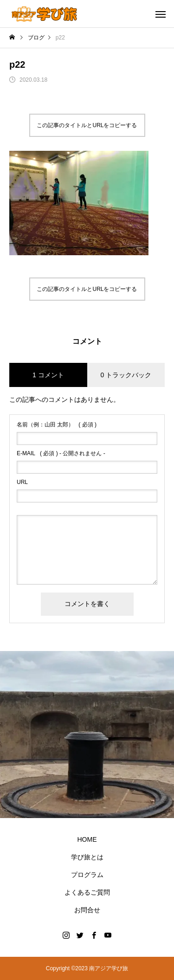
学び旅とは (87, 857)
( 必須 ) (57, 425)
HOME (87, 839)
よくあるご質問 (87, 892)
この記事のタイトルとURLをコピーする (87, 125)
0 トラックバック (126, 375)
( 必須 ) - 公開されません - (61, 453)
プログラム (87, 875)
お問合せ (87, 910)
